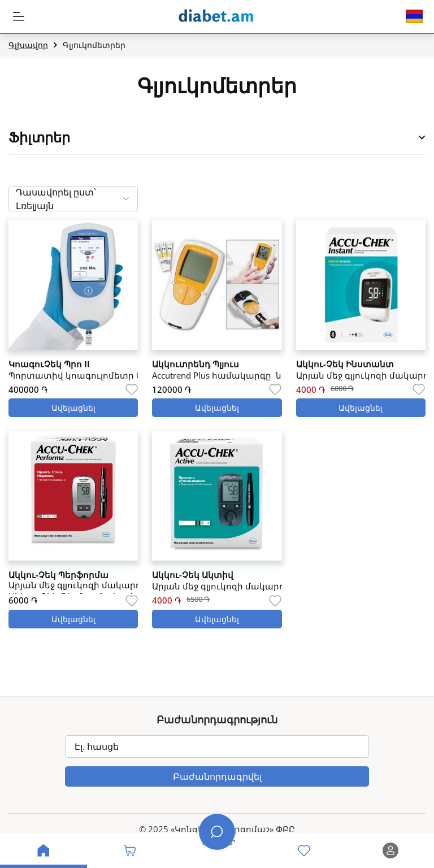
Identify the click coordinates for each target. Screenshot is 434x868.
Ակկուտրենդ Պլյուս (196, 364)
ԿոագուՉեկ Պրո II (49, 364)
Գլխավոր (28, 45)
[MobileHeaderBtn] (19, 16)
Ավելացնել (73, 408)
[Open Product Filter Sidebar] (422, 138)
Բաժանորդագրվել (217, 776)
